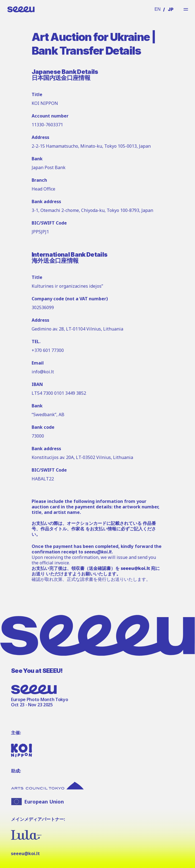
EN (157, 9)
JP (171, 9)
